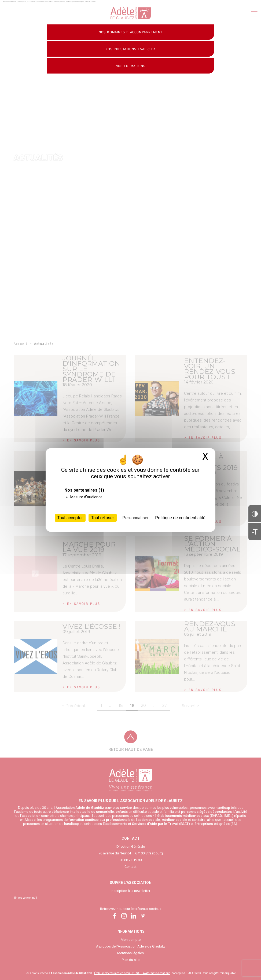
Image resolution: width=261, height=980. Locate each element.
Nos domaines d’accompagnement (131, 32)
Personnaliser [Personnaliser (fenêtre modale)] (135, 518)
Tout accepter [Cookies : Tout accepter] (70, 518)
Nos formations (131, 66)
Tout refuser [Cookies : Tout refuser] (103, 518)
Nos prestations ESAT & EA (131, 49)
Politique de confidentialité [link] (180, 518)
